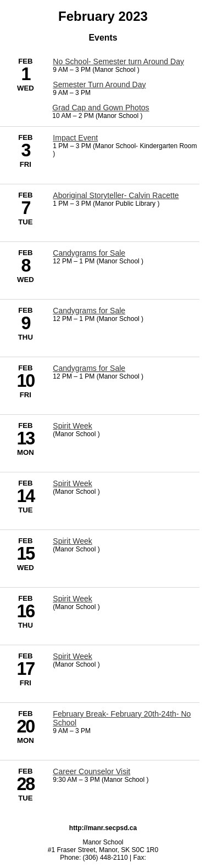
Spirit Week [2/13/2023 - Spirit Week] (72, 426)
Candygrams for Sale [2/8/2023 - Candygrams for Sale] (89, 253)
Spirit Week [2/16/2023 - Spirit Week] (72, 599)
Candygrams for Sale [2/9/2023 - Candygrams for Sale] (89, 311)
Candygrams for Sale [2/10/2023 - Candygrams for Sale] (89, 368)
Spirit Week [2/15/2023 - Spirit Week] (72, 541)
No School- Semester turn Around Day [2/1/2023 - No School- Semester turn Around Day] (118, 61)
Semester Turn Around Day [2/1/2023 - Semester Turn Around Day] (99, 84)
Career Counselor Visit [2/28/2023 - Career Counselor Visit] (91, 771)
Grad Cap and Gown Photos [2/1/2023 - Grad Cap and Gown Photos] (101, 108)
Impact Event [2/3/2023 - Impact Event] (75, 138)
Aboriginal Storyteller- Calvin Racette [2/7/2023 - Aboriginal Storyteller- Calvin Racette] (116, 195)
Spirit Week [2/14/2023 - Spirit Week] (72, 483)
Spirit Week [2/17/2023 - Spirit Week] (72, 656)
